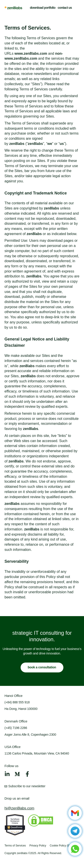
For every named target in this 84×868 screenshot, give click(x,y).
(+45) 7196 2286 (16, 728)
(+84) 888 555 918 (17, 702)
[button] (77, 8)
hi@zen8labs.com (19, 808)
